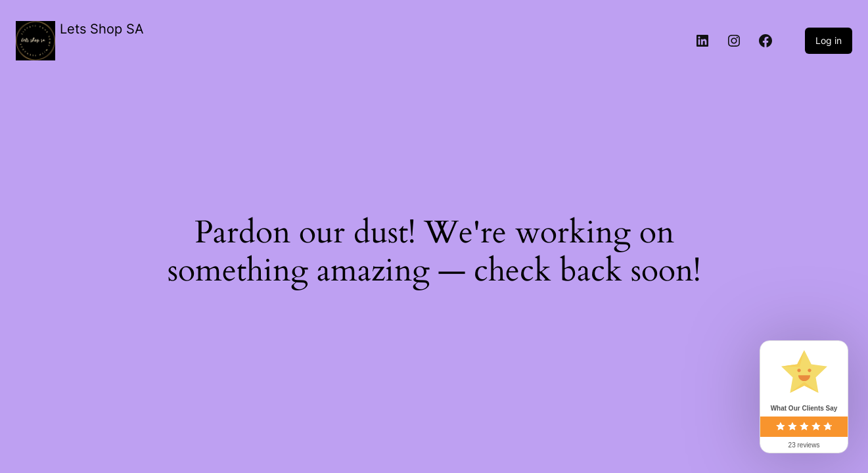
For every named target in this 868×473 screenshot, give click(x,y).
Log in (829, 40)
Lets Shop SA (102, 29)
